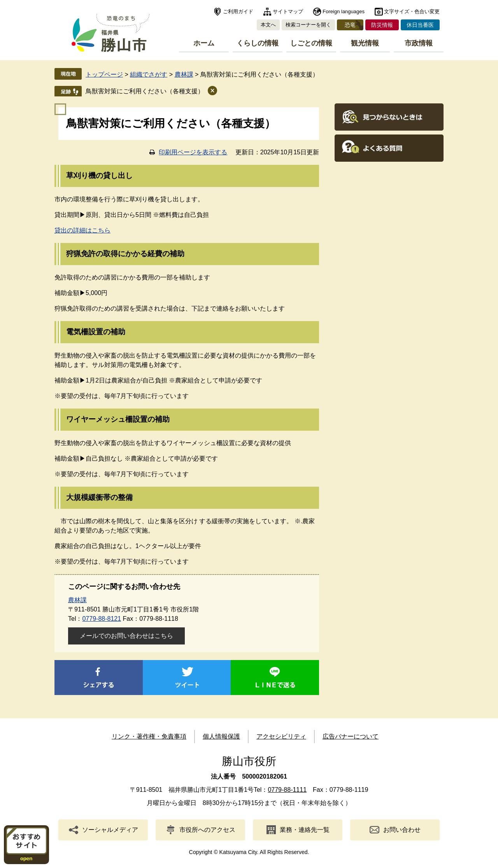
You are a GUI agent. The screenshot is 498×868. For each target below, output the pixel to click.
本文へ (268, 25)
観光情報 (365, 43)
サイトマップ (288, 11)
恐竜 (350, 25)
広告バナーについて (351, 736)
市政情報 (419, 43)
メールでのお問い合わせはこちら (126, 636)
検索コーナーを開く (308, 25)
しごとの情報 (311, 43)
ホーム (204, 43)
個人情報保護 (221, 736)
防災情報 (382, 25)
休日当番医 (420, 25)
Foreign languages (344, 11)
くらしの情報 (258, 43)
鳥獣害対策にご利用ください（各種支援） (145, 91)
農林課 (184, 74)
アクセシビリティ (281, 736)
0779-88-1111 (287, 790)
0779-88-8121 (102, 619)
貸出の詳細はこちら (82, 230)
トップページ (104, 74)
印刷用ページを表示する (193, 152)
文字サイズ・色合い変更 (412, 11)
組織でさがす (149, 74)
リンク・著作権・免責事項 (149, 736)
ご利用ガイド (238, 11)
